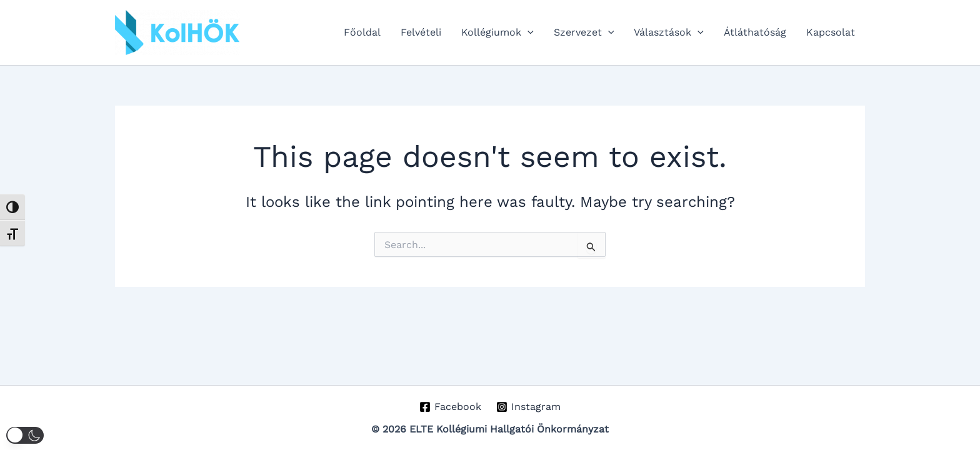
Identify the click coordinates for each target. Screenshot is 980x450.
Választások (669, 32)
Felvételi (421, 32)
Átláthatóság (755, 32)
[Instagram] (529, 407)
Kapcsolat (831, 32)
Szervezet (584, 32)
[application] (527, 32)
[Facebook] (450, 407)
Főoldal (362, 32)
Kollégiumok (497, 32)
